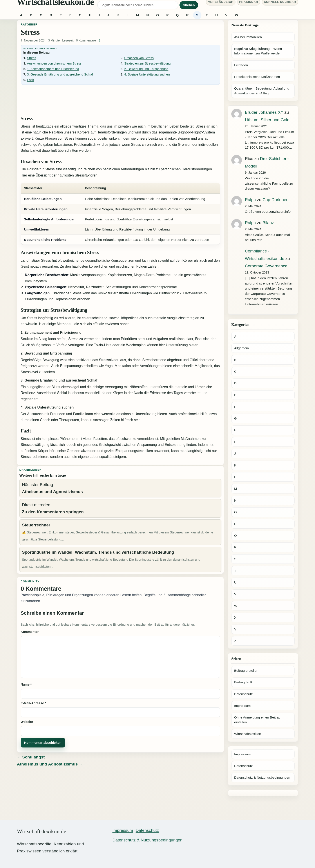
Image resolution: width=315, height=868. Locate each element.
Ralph (250, 200)
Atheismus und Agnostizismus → (50, 764)
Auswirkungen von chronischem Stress (54, 63)
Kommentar (30, 632)
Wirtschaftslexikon (248, 734)
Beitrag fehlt (243, 682)
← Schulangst (31, 757)
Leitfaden (241, 65)
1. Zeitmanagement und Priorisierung (53, 69)
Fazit (30, 80)
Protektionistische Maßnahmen (257, 77)
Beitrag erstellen (246, 671)
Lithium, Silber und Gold (267, 120)
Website (27, 722)
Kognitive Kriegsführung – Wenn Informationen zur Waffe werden (258, 51)
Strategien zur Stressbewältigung (148, 63)
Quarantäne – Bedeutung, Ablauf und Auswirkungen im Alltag (262, 91)
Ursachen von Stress (139, 58)
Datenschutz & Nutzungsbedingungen (262, 777)
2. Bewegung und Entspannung (146, 69)
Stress (32, 58)
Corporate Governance (266, 266)
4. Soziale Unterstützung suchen (147, 74)
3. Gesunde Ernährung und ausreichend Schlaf (60, 74)
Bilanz (268, 223)
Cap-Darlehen (275, 200)
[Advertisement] (120, 100)
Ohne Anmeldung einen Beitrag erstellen (257, 720)
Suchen (189, 5)
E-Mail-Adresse (33, 703)
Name (26, 684)
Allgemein (242, 348)
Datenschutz (243, 694)
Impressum (242, 706)
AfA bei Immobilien (248, 37)
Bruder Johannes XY (264, 112)
